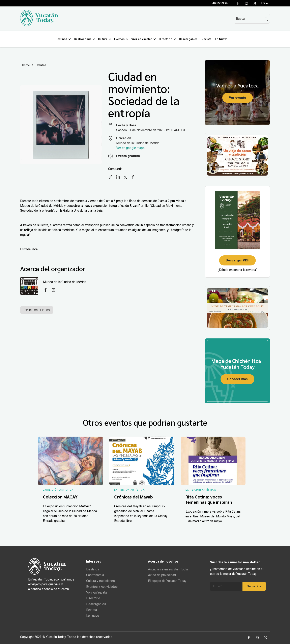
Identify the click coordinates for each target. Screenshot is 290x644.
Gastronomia (83, 39)
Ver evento (238, 98)
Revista (207, 39)
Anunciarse (220, 3)
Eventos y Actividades (102, 587)
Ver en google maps (130, 148)
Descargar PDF (237, 260)
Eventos (120, 39)
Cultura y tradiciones (100, 581)
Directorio (166, 39)
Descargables (189, 39)
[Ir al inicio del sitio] (39, 25)
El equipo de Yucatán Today (167, 581)
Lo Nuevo (222, 39)
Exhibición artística (37, 310)
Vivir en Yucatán (143, 39)
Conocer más (237, 379)
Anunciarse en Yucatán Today (168, 569)
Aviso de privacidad (162, 575)
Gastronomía (95, 575)
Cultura (104, 39)
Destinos (62, 39)
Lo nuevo (93, 616)
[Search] (252, 19)
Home (26, 65)
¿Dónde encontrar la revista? (238, 270)
